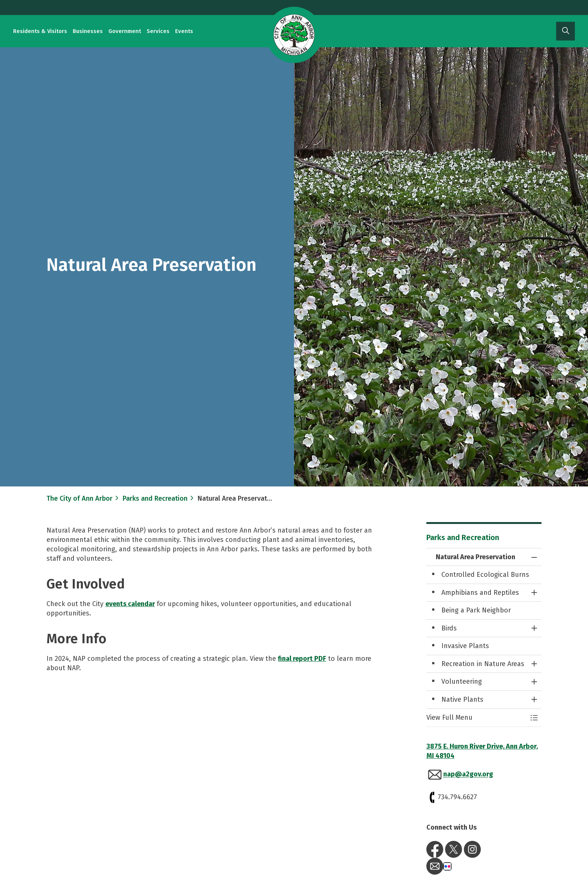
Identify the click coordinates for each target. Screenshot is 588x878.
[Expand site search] (565, 31)
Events (184, 31)
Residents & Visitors (40, 31)
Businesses (88, 31)
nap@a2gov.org (468, 774)
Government (125, 31)
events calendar (130, 604)
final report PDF (302, 659)
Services (158, 31)
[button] (477, 718)
